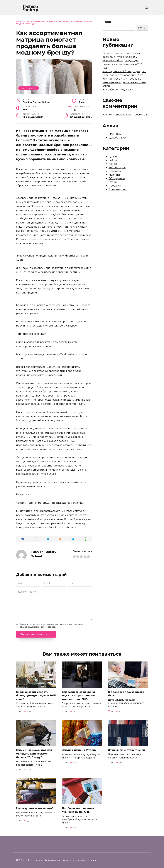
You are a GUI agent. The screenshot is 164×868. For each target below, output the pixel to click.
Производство (29, 88)
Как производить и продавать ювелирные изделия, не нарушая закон (124, 82)
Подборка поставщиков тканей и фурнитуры (78, 809)
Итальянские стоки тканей (126, 749)
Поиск (107, 22)
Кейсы (113, 160)
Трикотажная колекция (31, 334)
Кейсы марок (117, 167)
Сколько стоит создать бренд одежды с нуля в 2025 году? (36, 695)
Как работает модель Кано (119, 90)
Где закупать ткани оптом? (35, 807)
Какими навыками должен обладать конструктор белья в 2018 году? (34, 753)
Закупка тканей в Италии (79, 749)
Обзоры (114, 182)
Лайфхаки (115, 171)
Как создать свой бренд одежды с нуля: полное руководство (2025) (79, 695)
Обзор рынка (117, 178)
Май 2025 (115, 134)
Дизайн (114, 157)
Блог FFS (21, 21)
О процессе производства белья (126, 693)
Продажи (115, 186)
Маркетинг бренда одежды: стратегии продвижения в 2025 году (123, 64)
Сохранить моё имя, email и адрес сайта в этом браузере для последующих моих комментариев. (51, 625)
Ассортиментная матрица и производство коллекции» (51, 503)
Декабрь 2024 (118, 138)
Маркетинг (116, 175)
